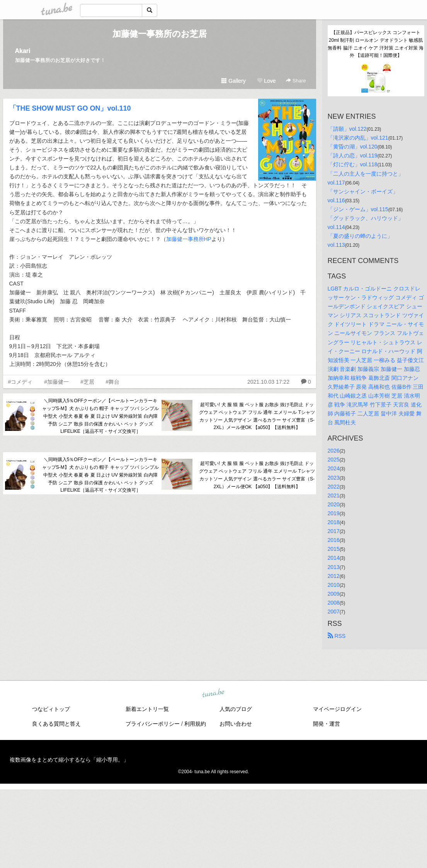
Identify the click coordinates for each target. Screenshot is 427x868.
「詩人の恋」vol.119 (353, 155)
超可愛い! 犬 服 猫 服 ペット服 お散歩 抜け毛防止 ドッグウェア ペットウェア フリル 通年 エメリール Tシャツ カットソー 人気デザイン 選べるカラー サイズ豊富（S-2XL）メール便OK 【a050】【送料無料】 (257, 416)
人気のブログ (236, 709)
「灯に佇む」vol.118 (353, 164)
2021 (334, 496)
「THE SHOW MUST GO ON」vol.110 (70, 108)
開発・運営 (327, 724)
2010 (334, 585)
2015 (334, 549)
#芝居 (87, 382)
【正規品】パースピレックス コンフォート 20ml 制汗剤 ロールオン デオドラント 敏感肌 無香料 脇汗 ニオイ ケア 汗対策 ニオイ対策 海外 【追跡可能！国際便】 (376, 44)
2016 (334, 540)
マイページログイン (337, 709)
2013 (334, 567)
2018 (334, 522)
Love (266, 81)
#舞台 (113, 382)
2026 (334, 451)
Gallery (233, 81)
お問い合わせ (236, 724)
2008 (334, 603)
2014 (334, 558)
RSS (337, 636)
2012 (334, 576)
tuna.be (213, 694)
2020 (334, 504)
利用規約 (195, 724)
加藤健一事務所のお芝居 (160, 34)
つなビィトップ (51, 709)
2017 (334, 531)
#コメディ (20, 382)
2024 (334, 468)
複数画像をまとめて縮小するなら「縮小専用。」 (69, 760)
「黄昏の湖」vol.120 (353, 147)
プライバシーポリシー (153, 724)
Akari (23, 51)
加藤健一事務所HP (189, 239)
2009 (334, 594)
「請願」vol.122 (347, 129)
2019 (334, 513)
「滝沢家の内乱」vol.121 (358, 138)
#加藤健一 (56, 382)
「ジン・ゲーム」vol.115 (358, 209)
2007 (334, 612)
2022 (334, 487)
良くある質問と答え (56, 724)
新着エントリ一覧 (147, 709)
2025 (334, 460)
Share (296, 81)
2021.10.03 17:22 (268, 382)
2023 (334, 478)
